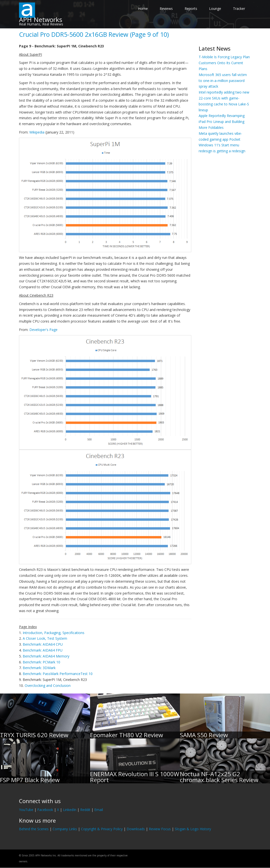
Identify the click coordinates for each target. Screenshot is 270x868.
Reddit (85, 810)
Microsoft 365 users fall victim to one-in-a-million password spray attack (223, 81)
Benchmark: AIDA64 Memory (46, 656)
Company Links (65, 829)
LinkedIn (70, 810)
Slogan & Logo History (193, 829)
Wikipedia (37, 132)
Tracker (239, 9)
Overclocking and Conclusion (48, 685)
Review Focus (160, 829)
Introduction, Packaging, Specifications (54, 633)
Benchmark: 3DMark (39, 668)
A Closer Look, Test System (45, 638)
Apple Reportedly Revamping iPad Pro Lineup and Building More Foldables (222, 122)
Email (99, 810)
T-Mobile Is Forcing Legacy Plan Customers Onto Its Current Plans (224, 63)
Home (143, 9)
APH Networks (41, 19)
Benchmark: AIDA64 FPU (43, 650)
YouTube (26, 810)
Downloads (136, 829)
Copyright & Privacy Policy (102, 829)
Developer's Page (43, 330)
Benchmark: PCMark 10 (41, 662)
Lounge (215, 9)
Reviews (166, 9)
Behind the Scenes (34, 829)
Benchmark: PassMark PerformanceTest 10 (58, 674)
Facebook (45, 810)
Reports (191, 9)
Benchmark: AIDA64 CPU (43, 644)
